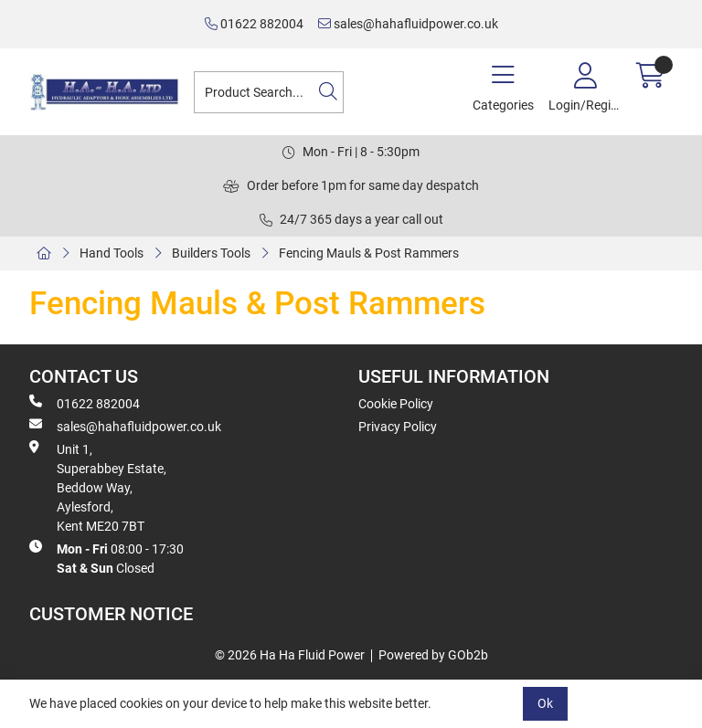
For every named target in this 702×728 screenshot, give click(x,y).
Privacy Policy (398, 427)
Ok (545, 703)
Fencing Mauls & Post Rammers (369, 253)
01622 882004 (254, 24)
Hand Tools (112, 253)
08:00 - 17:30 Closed (106, 558)
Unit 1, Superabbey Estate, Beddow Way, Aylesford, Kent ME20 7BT (98, 487)
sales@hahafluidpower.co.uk (408, 24)
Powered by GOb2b (433, 655)
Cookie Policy (396, 404)
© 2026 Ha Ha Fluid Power (290, 655)
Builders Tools (211, 253)
